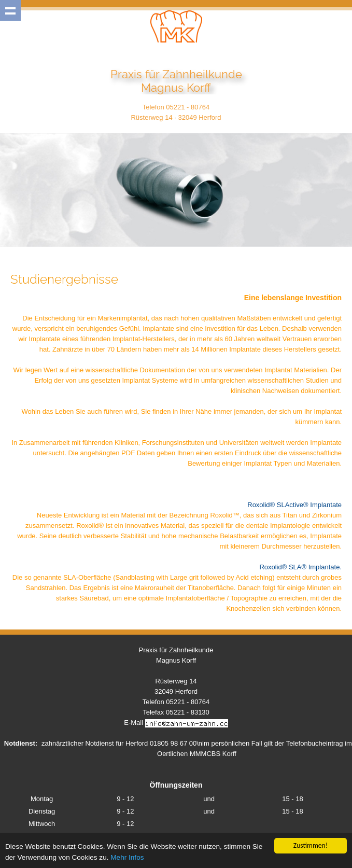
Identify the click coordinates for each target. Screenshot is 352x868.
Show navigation (10, 10)
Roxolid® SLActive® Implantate (294, 505)
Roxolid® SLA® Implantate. (300, 567)
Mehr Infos (127, 858)
